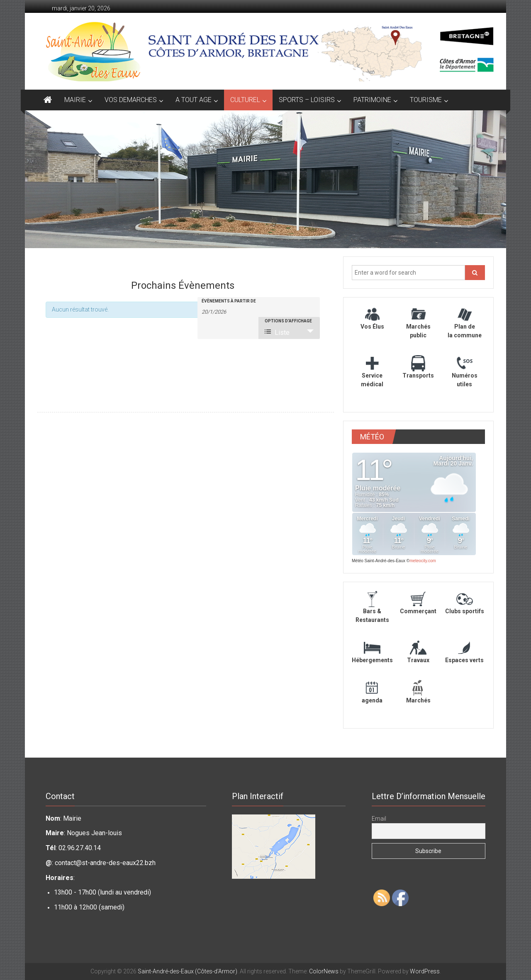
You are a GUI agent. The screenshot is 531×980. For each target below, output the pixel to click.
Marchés (418, 700)
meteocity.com (423, 561)
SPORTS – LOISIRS (307, 100)
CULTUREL (245, 100)
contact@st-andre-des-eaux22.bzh (105, 863)
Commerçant (418, 611)
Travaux (418, 660)
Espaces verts (464, 660)
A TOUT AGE (194, 100)
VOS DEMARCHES (131, 100)
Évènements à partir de (229, 301)
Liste (277, 332)
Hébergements (372, 660)
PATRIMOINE (372, 100)
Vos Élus (372, 327)
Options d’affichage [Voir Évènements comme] (288, 321)
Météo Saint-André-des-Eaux (379, 561)
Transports (418, 375)
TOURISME (426, 100)
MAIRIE (75, 100)
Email (379, 819)
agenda (372, 700)
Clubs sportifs (465, 611)
